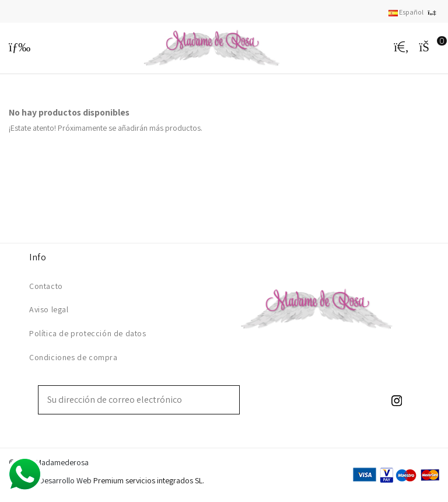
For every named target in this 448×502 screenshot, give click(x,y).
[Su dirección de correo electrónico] (131, 400)
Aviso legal (49, 309)
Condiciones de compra (73, 357)
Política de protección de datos (88, 333)
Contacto (46, 286)
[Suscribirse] (231, 400)
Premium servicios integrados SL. (149, 480)
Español (414, 12)
